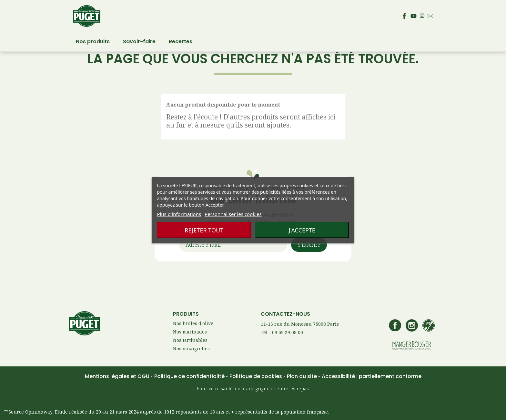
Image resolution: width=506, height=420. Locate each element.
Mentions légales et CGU (118, 376)
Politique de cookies (256, 376)
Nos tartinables (190, 340)
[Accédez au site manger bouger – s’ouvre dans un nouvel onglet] (412, 346)
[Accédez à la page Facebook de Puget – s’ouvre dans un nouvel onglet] (404, 16)
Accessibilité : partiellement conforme (372, 376)
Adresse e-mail (203, 245)
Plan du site (303, 376)
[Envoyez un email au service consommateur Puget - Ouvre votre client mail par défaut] (430, 16)
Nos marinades (190, 332)
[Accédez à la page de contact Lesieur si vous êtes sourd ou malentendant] (429, 326)
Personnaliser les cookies (233, 214)
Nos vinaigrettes (191, 348)
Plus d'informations (179, 214)
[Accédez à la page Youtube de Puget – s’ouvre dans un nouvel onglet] (414, 16)
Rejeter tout (204, 230)
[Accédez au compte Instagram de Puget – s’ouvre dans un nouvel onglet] (422, 16)
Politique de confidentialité (190, 376)
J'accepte (302, 230)
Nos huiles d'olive (193, 323)
